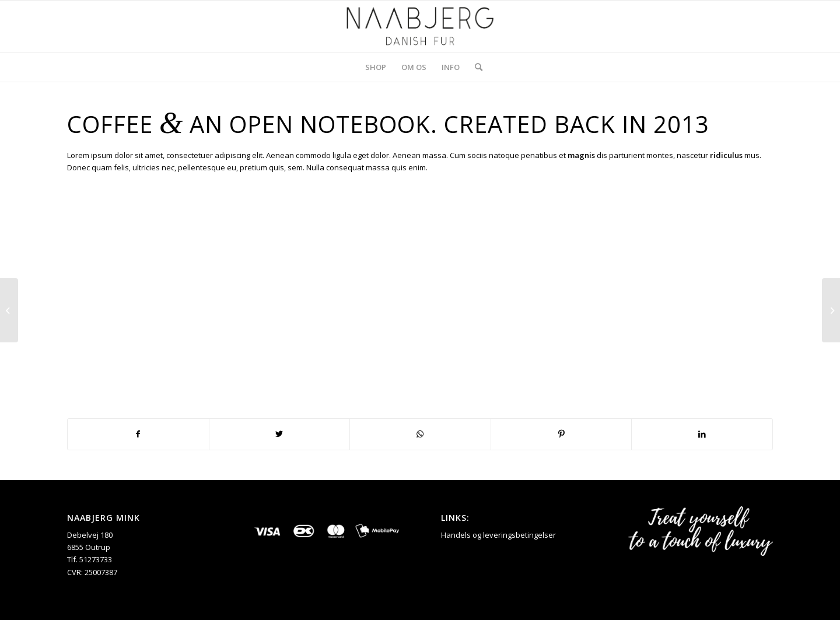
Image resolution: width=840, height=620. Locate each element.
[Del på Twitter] (280, 434)
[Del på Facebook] (138, 434)
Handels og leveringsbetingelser (498, 535)
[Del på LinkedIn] (702, 434)
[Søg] (475, 67)
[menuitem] (376, 67)
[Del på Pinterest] (561, 434)
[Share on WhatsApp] (420, 434)
